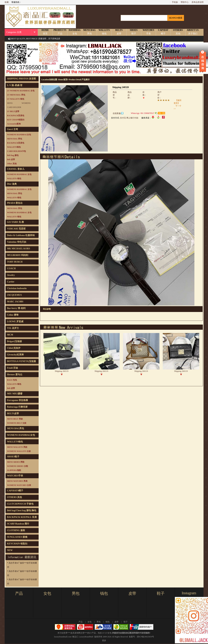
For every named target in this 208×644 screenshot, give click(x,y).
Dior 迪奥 (12, 184)
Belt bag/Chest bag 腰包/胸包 (22, 510)
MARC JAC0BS (15, 302)
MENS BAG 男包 (15, 139)
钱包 (104, 593)
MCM (10, 335)
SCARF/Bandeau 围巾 (18, 524)
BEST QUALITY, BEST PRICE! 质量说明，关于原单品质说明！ (36, 42)
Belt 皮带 (11, 159)
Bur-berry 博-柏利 (16, 308)
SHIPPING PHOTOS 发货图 (22, 79)
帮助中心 (185, 2)
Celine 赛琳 (13, 315)
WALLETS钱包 (14, 147)
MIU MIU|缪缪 (15, 394)
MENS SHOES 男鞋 (16, 462)
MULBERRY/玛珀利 (18, 255)
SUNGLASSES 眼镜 (17, 537)
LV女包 (108, 633)
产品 (19, 593)
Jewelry (11, 275)
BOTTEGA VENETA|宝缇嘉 (22, 361)
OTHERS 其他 (15, 497)
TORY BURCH (15, 262)
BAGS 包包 (12, 380)
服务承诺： (146, 118)
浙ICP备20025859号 (145, 637)
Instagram (189, 593)
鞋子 (161, 593)
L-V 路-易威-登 (15, 85)
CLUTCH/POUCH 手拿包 (20, 504)
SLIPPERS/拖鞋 (14, 470)
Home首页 (63, 80)
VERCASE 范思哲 (16, 229)
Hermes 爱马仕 (15, 375)
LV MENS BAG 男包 (16, 95)
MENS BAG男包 (16, 428)
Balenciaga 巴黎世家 (17, 407)
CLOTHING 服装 (16, 530)
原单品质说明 (198, 2)
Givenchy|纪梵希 (16, 355)
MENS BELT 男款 (15, 419)
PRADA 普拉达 (15, 203)
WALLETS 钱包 (14, 179)
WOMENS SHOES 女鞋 (18, 466)
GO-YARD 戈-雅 (16, 222)
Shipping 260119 (62, 371)
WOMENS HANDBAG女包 (19, 135)
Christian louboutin (17, 288)
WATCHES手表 (15, 476)
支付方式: (115, 118)
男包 (76, 593)
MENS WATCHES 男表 (17, 481)
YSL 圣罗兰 (13, 328)
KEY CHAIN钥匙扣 (16, 120)
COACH (11, 268)
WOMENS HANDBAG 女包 (19, 174)
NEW (10, 550)
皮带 (132, 593)
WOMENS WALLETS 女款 (19, 451)
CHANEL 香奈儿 (16, 169)
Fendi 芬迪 (13, 368)
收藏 (7, 2)
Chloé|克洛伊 (14, 348)
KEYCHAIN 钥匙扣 (17, 544)
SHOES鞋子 (13, 457)
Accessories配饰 (14, 124)
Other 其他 (12, 164)
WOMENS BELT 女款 (17, 423)
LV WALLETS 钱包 (16, 99)
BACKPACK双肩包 (16, 116)
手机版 (175, 2)
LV (104, 633)
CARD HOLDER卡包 (17, 151)
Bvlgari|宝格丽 (15, 341)
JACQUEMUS (15, 295)
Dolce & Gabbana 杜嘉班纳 (21, 235)
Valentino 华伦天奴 (17, 242)
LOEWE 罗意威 (15, 322)
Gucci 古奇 (13, 129)
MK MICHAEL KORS (19, 249)
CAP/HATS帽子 (15, 491)
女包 (47, 593)
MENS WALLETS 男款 (17, 447)
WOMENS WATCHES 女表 (19, 485)
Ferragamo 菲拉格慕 (18, 400)
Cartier (11, 282)
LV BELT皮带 (13, 111)
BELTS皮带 (13, 414)
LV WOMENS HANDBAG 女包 (21, 91)
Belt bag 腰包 (13, 155)
